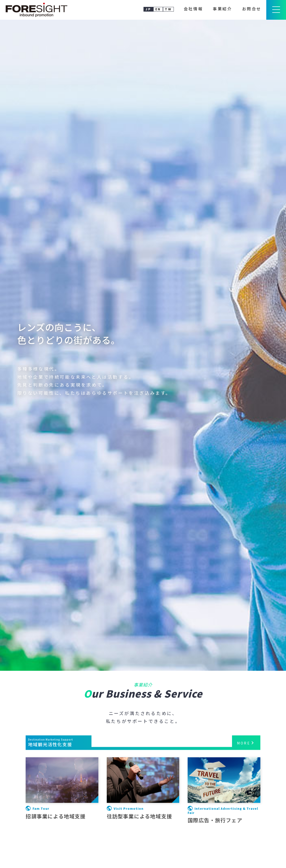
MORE (244, 821)
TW (168, 9)
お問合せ (252, 9)
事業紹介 (222, 9)
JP (148, 9)
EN (158, 9)
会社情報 (193, 9)
